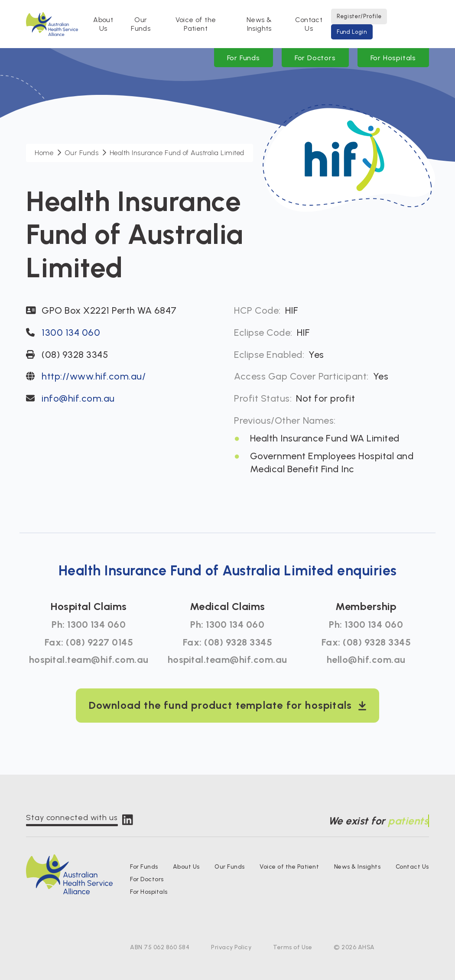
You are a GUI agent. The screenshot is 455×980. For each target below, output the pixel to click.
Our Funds (141, 24)
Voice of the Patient (196, 24)
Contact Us (309, 24)
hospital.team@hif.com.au (89, 660)
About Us (103, 24)
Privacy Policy (231, 947)
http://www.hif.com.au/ (94, 376)
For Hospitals (393, 58)
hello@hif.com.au (366, 660)
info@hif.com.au (78, 398)
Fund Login (352, 32)
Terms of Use (292, 947)
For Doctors (315, 58)
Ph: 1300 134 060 (89, 625)
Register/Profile (359, 16)
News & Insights (259, 24)
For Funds (244, 58)
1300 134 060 (71, 333)
